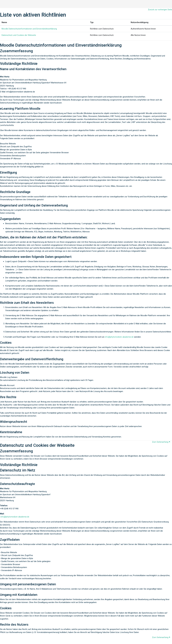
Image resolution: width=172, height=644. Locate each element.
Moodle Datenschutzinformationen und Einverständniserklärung (29, 29)
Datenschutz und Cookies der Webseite (19, 35)
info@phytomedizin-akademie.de (119, 337)
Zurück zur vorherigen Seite (160, 10)
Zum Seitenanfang (162, 442)
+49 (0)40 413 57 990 (9, 509)
